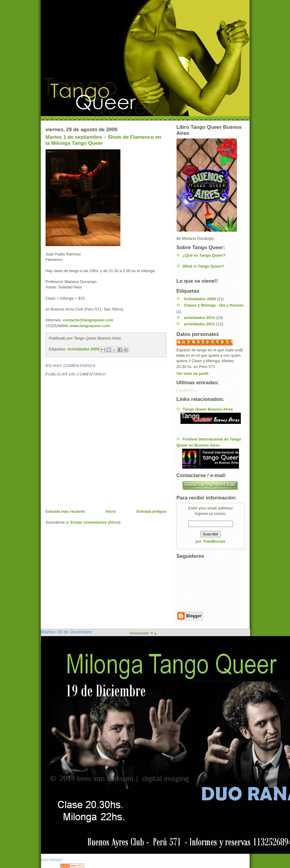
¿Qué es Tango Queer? (204, 255)
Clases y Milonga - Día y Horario (214, 305)
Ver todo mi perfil (193, 374)
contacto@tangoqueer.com (88, 320)
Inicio (111, 511)
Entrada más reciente (65, 511)
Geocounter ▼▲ (143, 633)
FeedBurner (214, 541)
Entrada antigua (151, 511)
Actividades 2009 (83, 349)
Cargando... (187, 390)
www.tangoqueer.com (90, 326)
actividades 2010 (199, 318)
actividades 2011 (199, 324)
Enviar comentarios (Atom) (95, 522)
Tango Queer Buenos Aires (208, 342)
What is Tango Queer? (204, 266)
